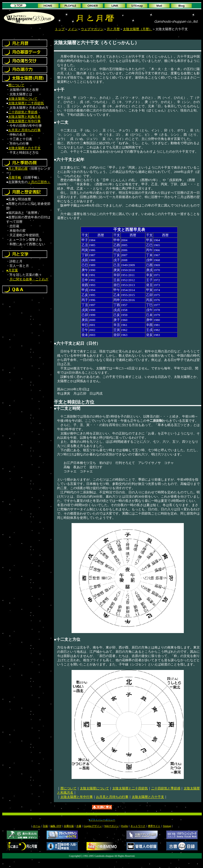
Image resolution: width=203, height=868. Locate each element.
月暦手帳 (15, 177)
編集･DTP (56, 826)
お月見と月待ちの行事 (24, 130)
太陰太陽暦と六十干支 (24, 148)
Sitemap (167, 826)
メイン (73, 29)
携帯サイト (154, 826)
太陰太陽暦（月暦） (138, 29)
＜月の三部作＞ (39, 182)
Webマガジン (111, 826)
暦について (16, 85)
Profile (125, 826)
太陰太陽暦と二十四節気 (26, 103)
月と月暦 (113, 29)
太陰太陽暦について (23, 99)
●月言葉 (12, 270)
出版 (45, 826)
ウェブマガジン (92, 29)
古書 (79, 826)
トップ (60, 29)
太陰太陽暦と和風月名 (24, 117)
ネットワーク (138, 826)
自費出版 (69, 826)
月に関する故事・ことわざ (29, 279)
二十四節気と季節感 (23, 112)
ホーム (37, 826)
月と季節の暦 (18, 168)
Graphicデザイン (93, 826)
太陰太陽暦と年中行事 (24, 121)
